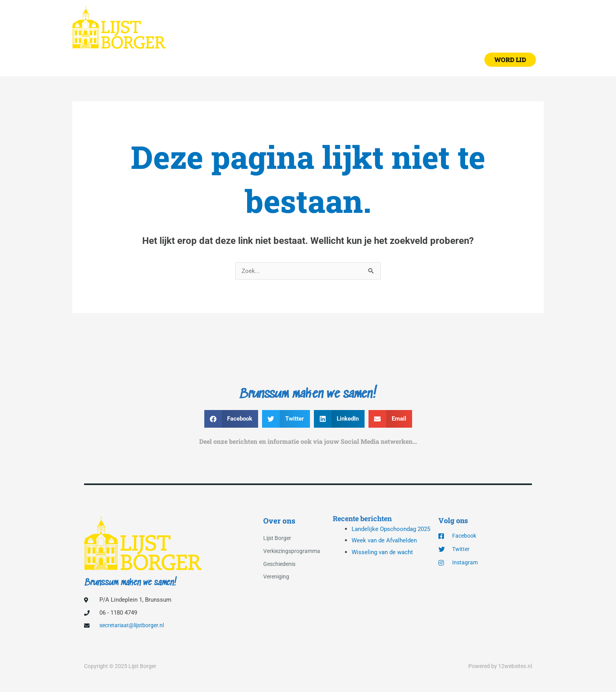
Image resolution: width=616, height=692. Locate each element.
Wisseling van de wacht (384, 568)
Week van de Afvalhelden (386, 557)
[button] (510, 62)
